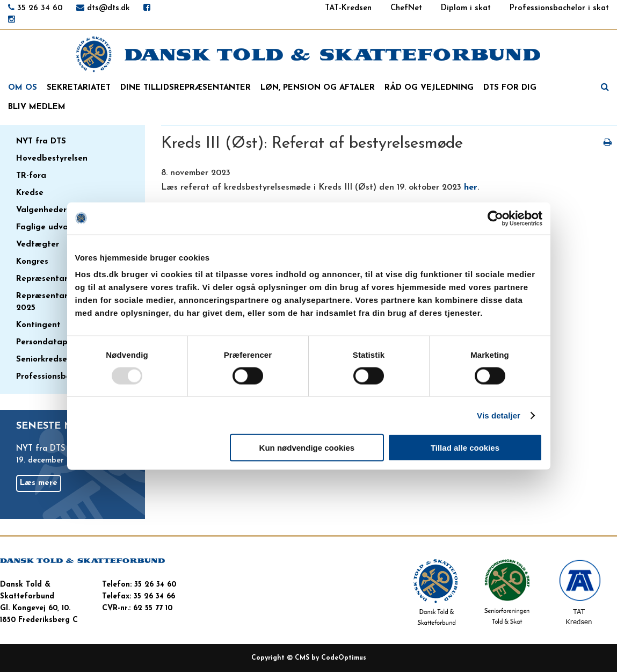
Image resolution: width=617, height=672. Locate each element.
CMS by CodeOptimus (331, 658)
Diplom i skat (466, 8)
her (471, 187)
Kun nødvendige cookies (307, 448)
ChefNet (406, 8)
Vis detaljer (499, 415)
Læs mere (39, 483)
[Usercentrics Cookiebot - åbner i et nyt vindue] (495, 218)
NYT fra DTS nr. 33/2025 (63, 449)
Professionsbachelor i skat (559, 8)
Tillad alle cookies (465, 448)
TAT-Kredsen (348, 8)
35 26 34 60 (40, 8)
